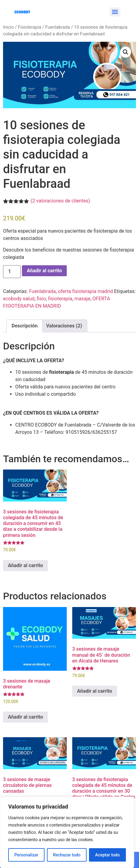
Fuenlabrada (58, 27)
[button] (126, 52)
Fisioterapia (30, 27)
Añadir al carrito (44, 271)
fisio (41, 299)
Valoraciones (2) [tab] (64, 326)
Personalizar (26, 855)
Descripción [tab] (25, 326)
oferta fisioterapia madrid (85, 291)
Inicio (8, 27)
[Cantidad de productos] (12, 272)
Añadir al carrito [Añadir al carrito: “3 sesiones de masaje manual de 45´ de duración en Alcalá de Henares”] (95, 691)
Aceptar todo (107, 855)
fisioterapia (60, 299)
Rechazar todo (67, 855)
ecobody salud (19, 299)
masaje (82, 299)
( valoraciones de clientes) (60, 201)
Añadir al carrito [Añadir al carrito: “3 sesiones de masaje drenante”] (25, 717)
